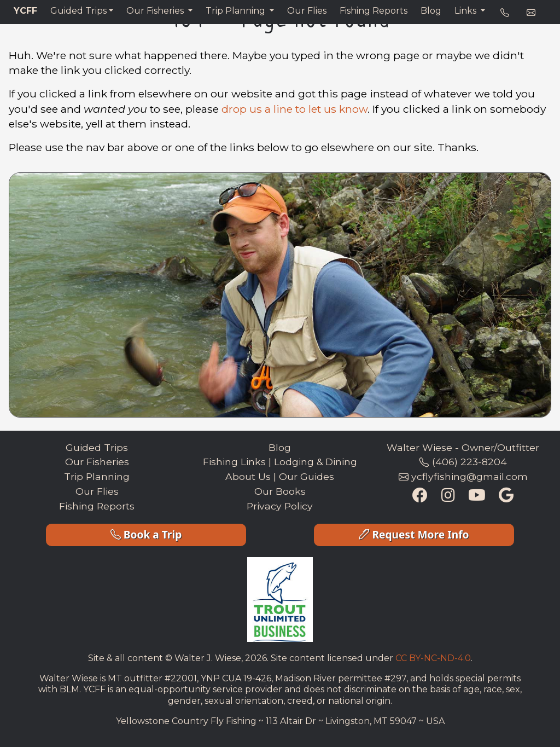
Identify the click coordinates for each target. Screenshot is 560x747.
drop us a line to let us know (294, 109)
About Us (248, 476)
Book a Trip (146, 534)
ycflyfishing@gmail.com (463, 476)
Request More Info (414, 534)
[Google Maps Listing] (506, 496)
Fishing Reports (374, 11)
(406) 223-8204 (463, 462)
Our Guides (307, 476)
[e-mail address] (531, 13)
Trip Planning (237, 11)
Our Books (280, 491)
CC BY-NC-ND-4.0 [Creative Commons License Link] (433, 658)
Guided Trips (78, 11)
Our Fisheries (156, 11)
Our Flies (307, 11)
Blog (431, 11)
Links (466, 11)
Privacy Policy (280, 506)
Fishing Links (234, 462)
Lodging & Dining (316, 462)
